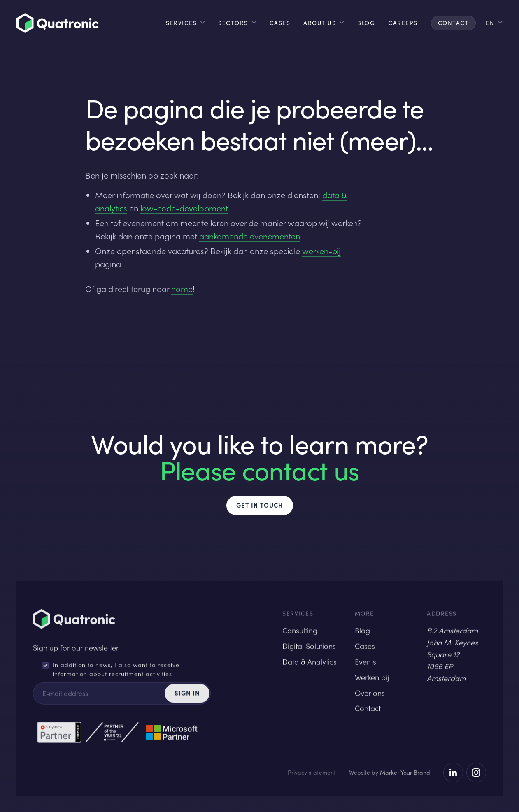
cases (280, 23)
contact (454, 23)
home (182, 289)
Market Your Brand (405, 772)
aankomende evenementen (250, 236)
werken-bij (321, 251)
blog (366, 23)
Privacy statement (312, 772)
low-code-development (184, 208)
